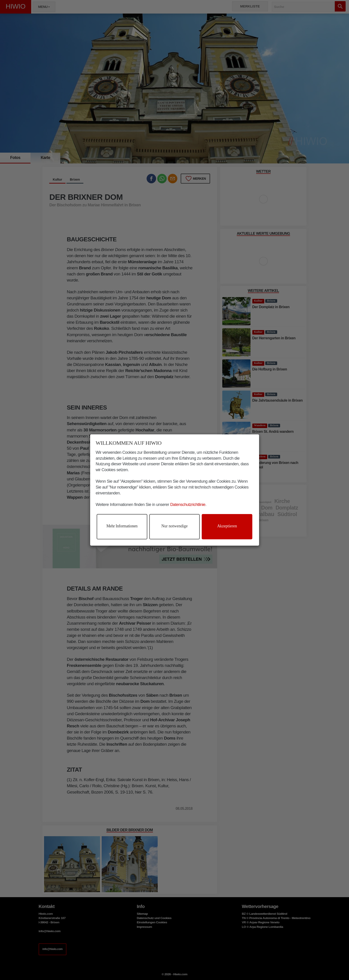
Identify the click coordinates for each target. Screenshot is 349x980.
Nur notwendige (174, 526)
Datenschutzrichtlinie (188, 505)
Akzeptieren (227, 526)
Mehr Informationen (122, 526)
